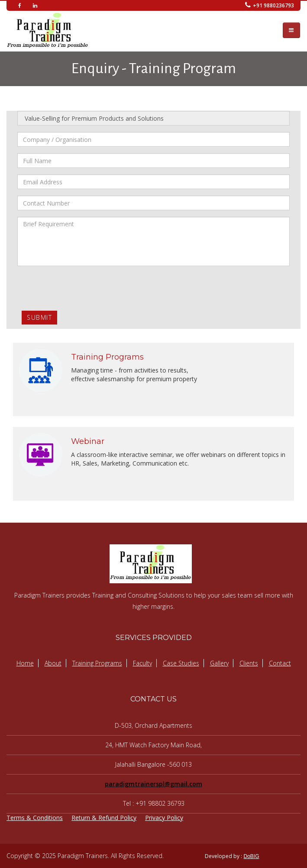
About (53, 663)
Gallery (219, 663)
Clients (249, 663)
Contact (280, 663)
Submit (39, 317)
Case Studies (181, 663)
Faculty (142, 663)
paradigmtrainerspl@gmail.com (153, 784)
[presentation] (83, 289)
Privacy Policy (164, 818)
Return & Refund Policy (104, 818)
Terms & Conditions (35, 818)
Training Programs (97, 663)
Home (25, 663)
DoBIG (251, 856)
